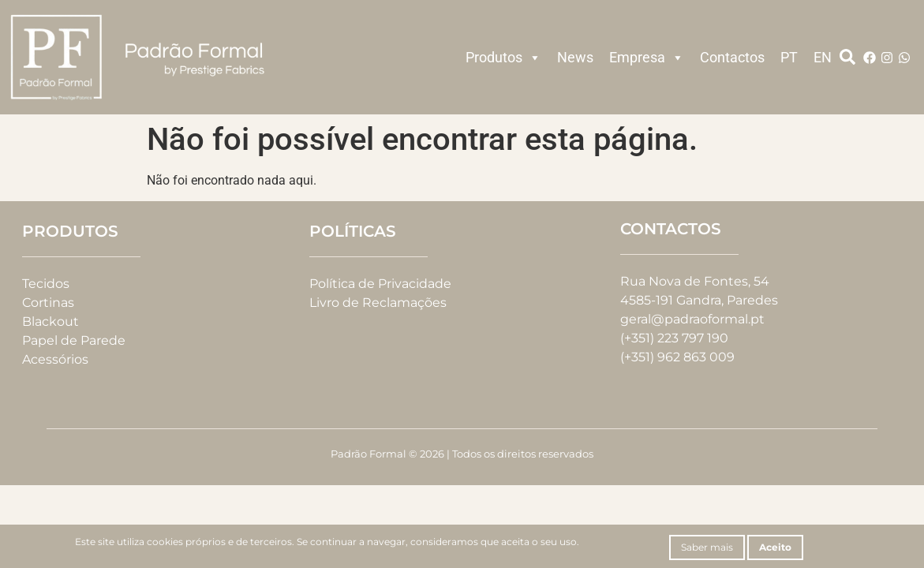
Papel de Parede (74, 340)
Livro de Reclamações (378, 303)
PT (789, 57)
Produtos (503, 58)
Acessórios (55, 359)
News (575, 57)
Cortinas (48, 303)
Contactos (732, 57)
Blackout (51, 321)
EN (823, 57)
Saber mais (707, 547)
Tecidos (46, 284)
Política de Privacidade (380, 284)
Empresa (647, 58)
